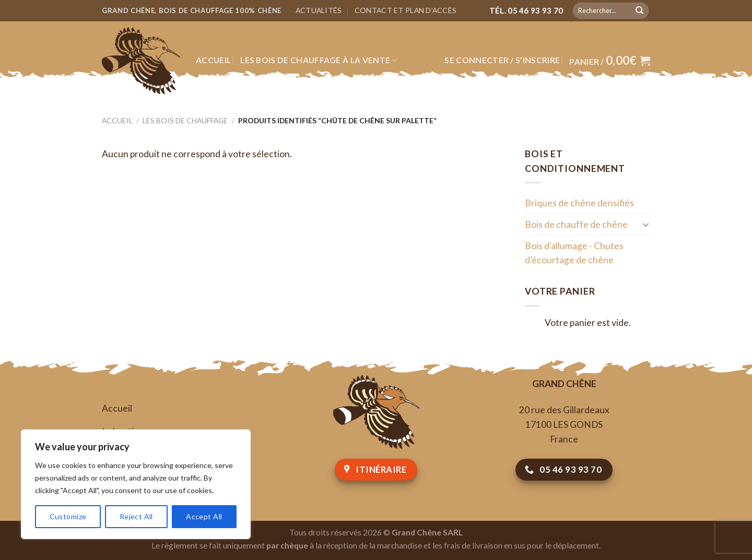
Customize (68, 516)
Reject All (136, 516)
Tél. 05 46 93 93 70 (526, 10)
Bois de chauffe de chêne (576, 224)
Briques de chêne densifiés (579, 203)
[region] (136, 484)
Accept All (204, 516)
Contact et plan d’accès (406, 10)
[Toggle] (646, 224)
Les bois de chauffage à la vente (319, 60)
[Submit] (639, 10)
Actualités (319, 10)
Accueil (213, 60)
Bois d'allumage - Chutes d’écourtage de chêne (574, 253)
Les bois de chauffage (185, 120)
